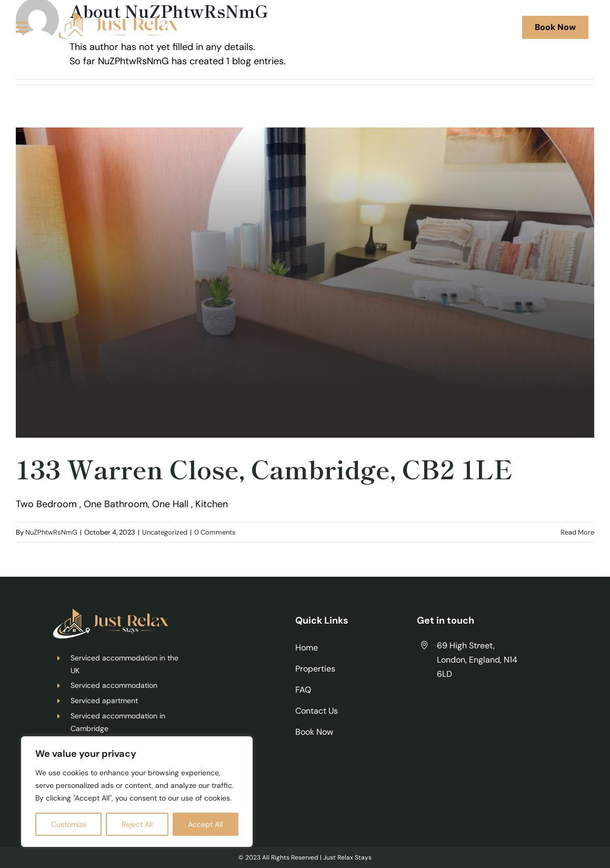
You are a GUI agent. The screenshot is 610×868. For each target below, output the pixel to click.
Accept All (205, 824)
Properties (315, 669)
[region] (137, 792)
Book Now (314, 732)
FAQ (303, 690)
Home (307, 648)
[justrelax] (115, 15)
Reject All (137, 824)
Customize (69, 824)
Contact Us (317, 711)
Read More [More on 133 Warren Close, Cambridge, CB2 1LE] (577, 532)
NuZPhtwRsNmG (51, 532)
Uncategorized (165, 532)
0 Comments (215, 532)
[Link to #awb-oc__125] (22, 27)
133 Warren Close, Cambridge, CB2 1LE (264, 468)
